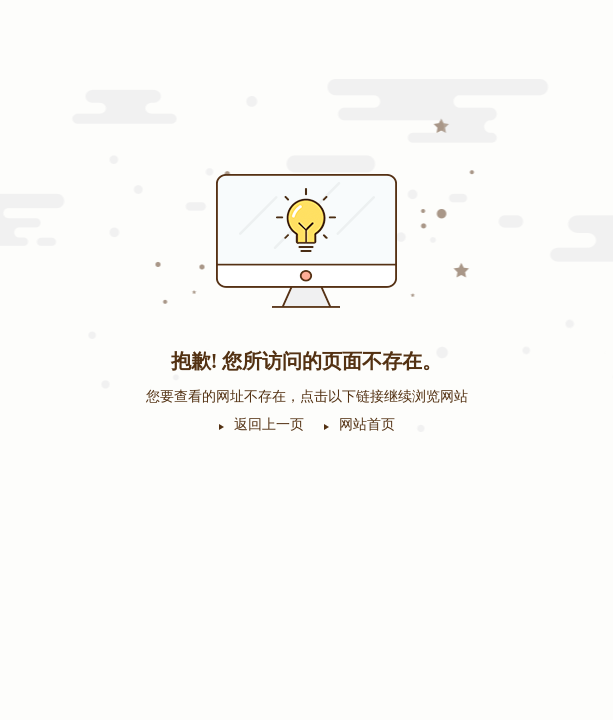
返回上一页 (269, 424)
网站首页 (367, 424)
